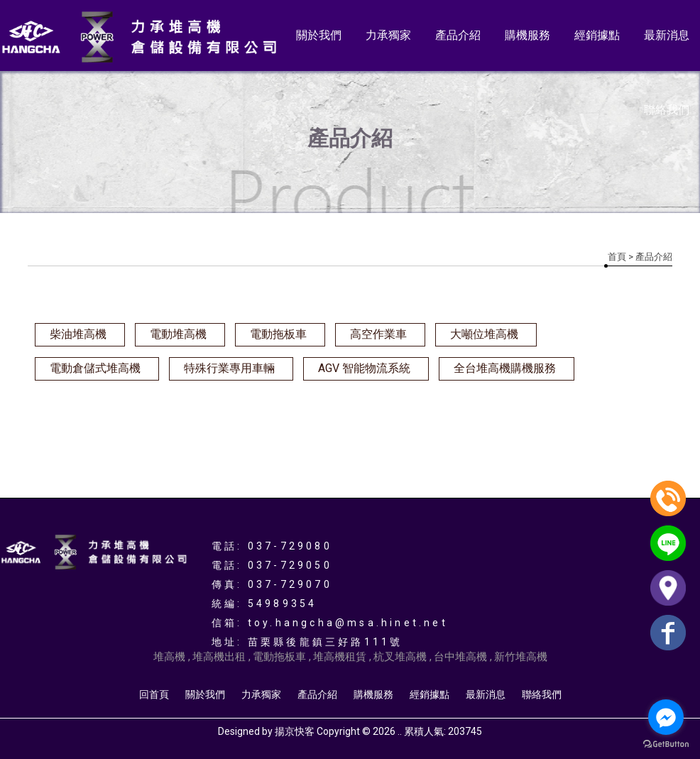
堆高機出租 (219, 657)
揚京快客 (295, 731)
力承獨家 (388, 35)
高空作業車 (378, 334)
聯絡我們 (667, 110)
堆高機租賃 (340, 657)
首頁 (617, 257)
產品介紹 (458, 35)
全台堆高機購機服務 (505, 368)
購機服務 (527, 35)
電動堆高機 (178, 334)
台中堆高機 (460, 657)
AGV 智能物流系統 (364, 368)
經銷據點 (597, 35)
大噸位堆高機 (484, 334)
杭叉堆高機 (400, 657)
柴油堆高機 (78, 334)
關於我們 (319, 35)
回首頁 (154, 694)
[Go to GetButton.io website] (666, 744)
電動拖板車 (278, 334)
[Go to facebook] (666, 717)
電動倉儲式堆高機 (95, 368)
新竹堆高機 (521, 657)
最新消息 (667, 35)
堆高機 (169, 657)
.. (400, 731)
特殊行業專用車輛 (229, 368)
